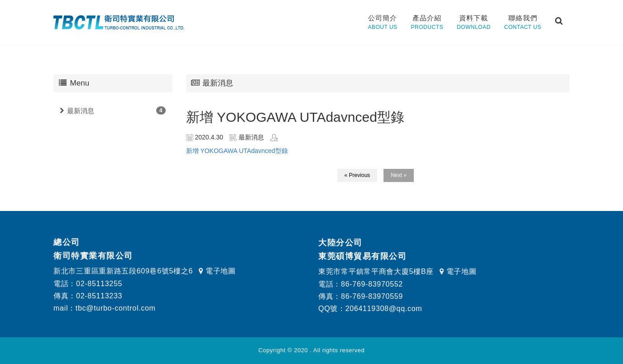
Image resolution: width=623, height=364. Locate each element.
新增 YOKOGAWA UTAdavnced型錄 (237, 151)
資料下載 (474, 23)
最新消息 (81, 111)
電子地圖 (217, 271)
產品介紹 (427, 23)
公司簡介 (382, 23)
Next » (399, 175)
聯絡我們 (523, 23)
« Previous (357, 175)
